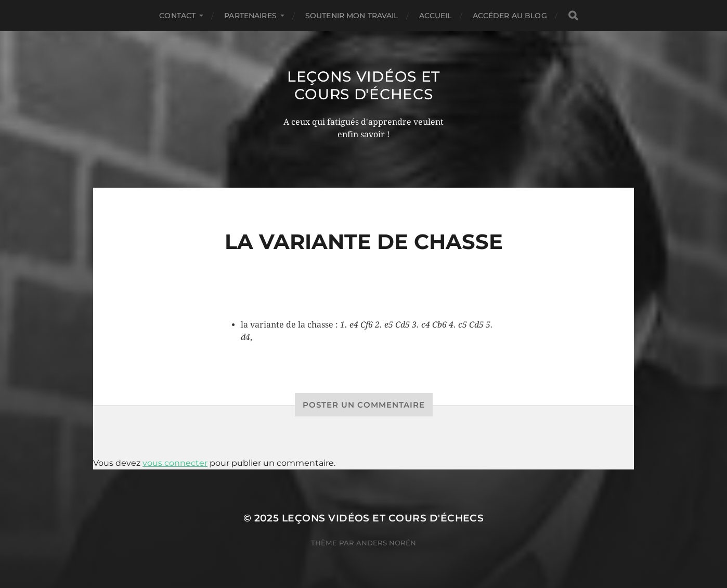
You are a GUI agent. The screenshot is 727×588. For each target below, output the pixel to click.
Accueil (436, 16)
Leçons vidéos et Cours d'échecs (363, 85)
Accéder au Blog (510, 16)
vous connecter (175, 463)
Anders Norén (386, 543)
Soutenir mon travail (352, 16)
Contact (177, 16)
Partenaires (250, 16)
